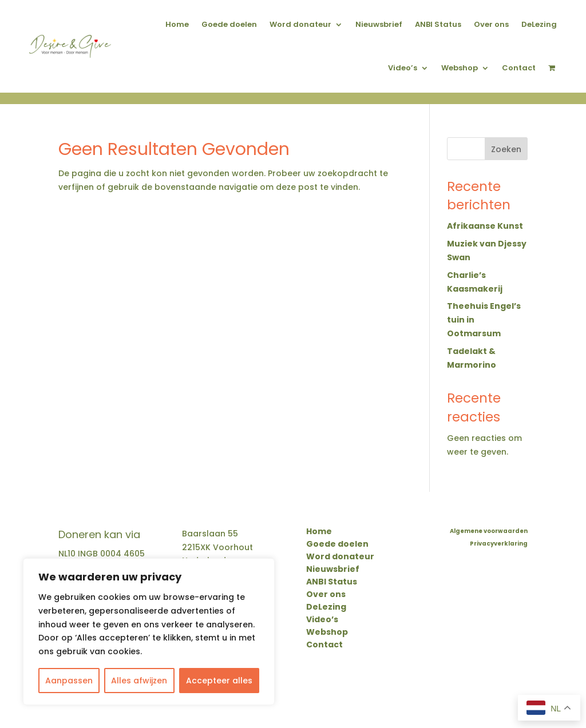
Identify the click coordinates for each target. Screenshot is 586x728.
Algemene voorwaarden (489, 531)
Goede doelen (229, 24)
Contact (519, 68)
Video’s (403, 68)
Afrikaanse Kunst (485, 226)
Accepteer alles (219, 681)
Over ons (491, 24)
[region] (149, 632)
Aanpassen (69, 681)
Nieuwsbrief (379, 24)
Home (177, 24)
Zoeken (506, 149)
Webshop (460, 68)
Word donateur (300, 24)
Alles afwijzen (139, 681)
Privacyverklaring (499, 544)
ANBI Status (438, 24)
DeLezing (539, 24)
